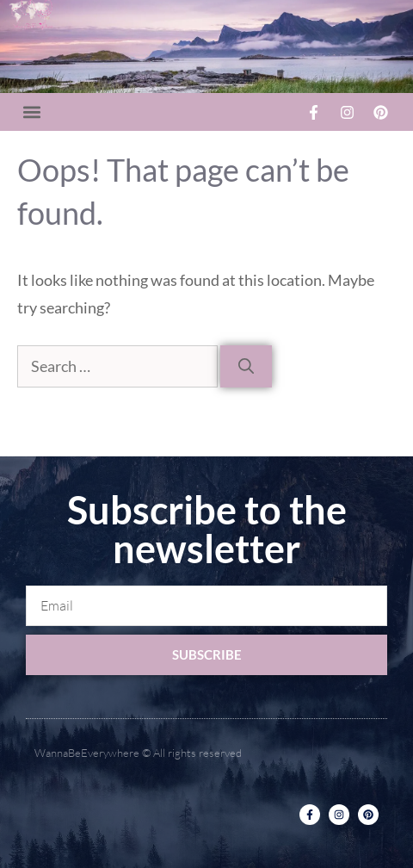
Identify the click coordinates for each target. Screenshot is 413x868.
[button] (31, 112)
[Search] (246, 366)
